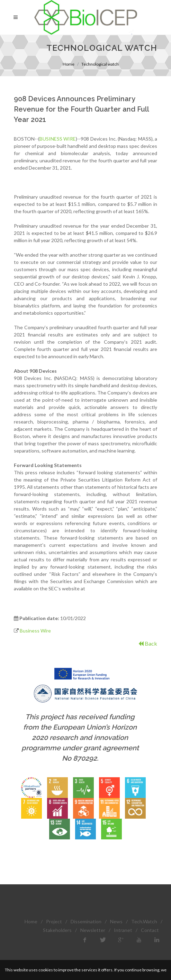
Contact (150, 930)
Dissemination (86, 921)
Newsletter (93, 930)
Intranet (123, 930)
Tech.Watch (144, 921)
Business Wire (35, 631)
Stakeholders (57, 930)
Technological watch (100, 64)
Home (69, 64)
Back (148, 643)
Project (54, 921)
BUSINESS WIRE (58, 139)
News (116, 921)
